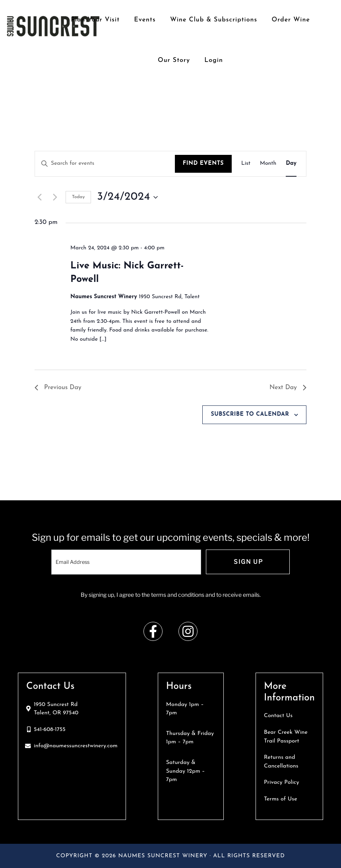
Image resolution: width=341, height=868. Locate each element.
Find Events (203, 163)
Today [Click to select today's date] (78, 197)
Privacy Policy (282, 782)
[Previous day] (39, 197)
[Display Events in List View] (246, 164)
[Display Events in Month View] (268, 164)
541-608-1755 (50, 730)
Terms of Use (281, 799)
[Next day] (55, 197)
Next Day (288, 388)
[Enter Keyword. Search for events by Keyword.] (105, 164)
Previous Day (58, 388)
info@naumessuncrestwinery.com (76, 746)
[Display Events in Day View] (291, 164)
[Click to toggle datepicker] (127, 197)
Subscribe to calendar (250, 414)
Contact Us (278, 716)
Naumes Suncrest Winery (53, 26)
